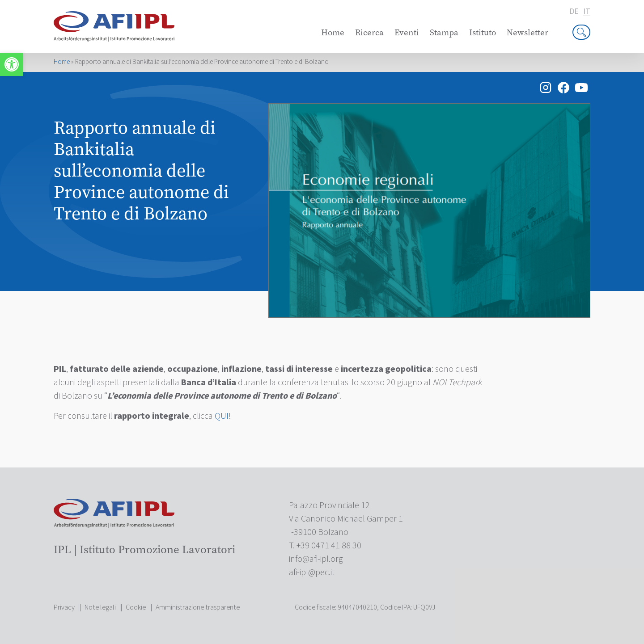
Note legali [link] (100, 607)
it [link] (587, 12)
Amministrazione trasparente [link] (198, 607)
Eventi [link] (407, 32)
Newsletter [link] (527, 32)
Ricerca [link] (369, 32)
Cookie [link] (136, 607)
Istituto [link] (483, 32)
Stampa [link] (444, 32)
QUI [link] (222, 416)
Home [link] (333, 32)
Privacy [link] (64, 607)
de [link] (574, 12)
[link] (12, 64)
